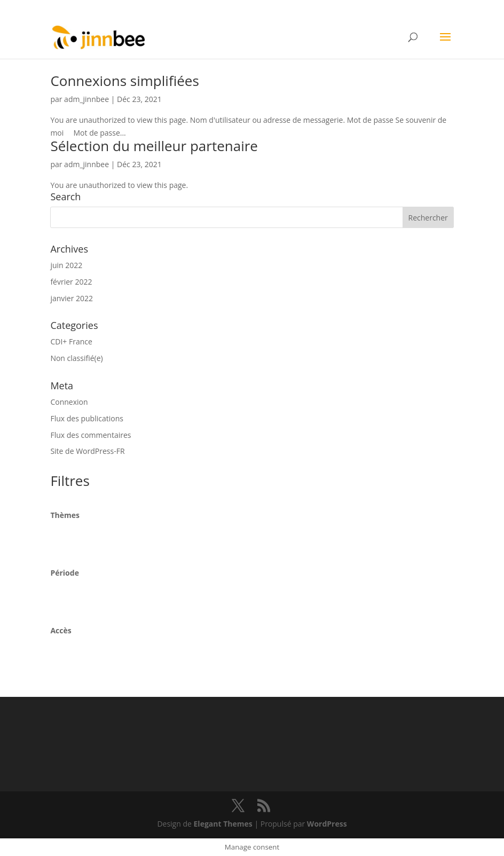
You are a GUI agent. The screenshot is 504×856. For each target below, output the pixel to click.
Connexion (69, 402)
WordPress (327, 824)
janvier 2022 (72, 298)
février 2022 (71, 282)
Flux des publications (87, 418)
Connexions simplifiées (124, 81)
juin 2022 (66, 265)
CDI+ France (71, 341)
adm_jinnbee (86, 99)
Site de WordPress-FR (87, 451)
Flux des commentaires (90, 435)
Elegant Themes (223, 824)
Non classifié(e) (76, 358)
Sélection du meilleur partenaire (154, 146)
